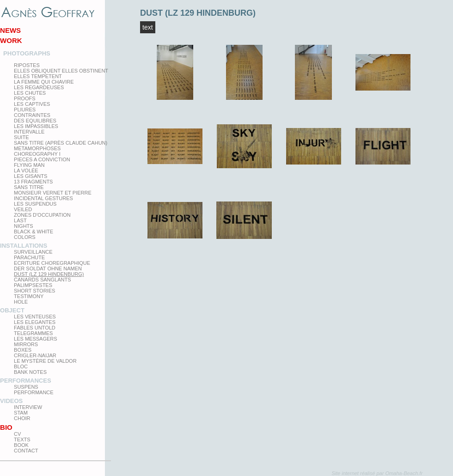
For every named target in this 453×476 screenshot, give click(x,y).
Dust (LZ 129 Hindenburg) (49, 274)
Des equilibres (35, 121)
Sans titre (29, 187)
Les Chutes (30, 93)
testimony (29, 296)
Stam (21, 413)
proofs (24, 98)
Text (148, 27)
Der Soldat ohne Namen (48, 269)
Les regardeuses (39, 87)
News (10, 30)
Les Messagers (36, 339)
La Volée (26, 171)
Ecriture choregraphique (52, 263)
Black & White (34, 232)
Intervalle (29, 132)
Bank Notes (30, 372)
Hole (21, 302)
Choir (22, 418)
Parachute (29, 257)
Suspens (26, 387)
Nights (24, 226)
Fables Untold (35, 328)
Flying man (29, 165)
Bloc (21, 366)
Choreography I (37, 154)
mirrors (26, 344)
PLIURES (25, 110)
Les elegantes (35, 322)
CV (17, 434)
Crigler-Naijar (35, 355)
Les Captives (32, 104)
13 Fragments (33, 182)
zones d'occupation (42, 215)
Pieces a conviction (42, 159)
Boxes (23, 350)
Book (21, 445)
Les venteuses (35, 317)
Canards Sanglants (42, 280)
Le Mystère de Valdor (45, 361)
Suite (21, 137)
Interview (28, 407)
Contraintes (32, 115)
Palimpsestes (33, 285)
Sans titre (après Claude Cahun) (61, 143)
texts (22, 439)
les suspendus (35, 204)
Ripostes (27, 65)
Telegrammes (33, 333)
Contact (26, 451)
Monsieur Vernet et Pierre (53, 193)
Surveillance (33, 252)
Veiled (23, 209)
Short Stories (34, 291)
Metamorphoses (37, 148)
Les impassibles (36, 126)
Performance (34, 392)
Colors (24, 237)
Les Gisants (31, 176)
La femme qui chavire (44, 82)
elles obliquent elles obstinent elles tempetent (61, 73)
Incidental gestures (43, 198)
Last (20, 220)
